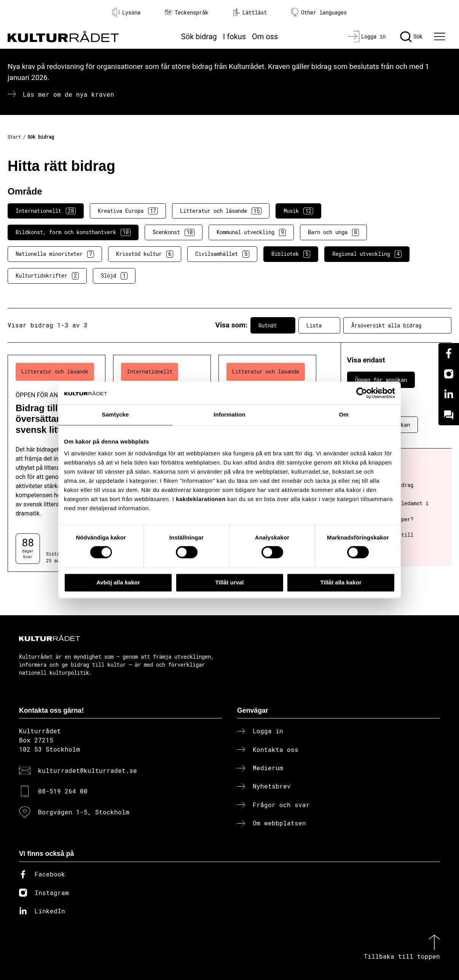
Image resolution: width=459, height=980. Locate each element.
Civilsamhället (222, 254)
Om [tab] (343, 414)
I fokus (234, 37)
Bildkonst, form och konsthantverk (73, 232)
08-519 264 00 (63, 791)
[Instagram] (449, 374)
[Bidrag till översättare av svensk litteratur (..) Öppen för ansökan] (57, 463)
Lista (319, 325)
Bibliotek (291, 254)
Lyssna (126, 12)
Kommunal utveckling (251, 232)
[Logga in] (367, 37)
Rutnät (273, 325)
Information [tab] (229, 414)
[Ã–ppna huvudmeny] (441, 37)
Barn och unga (333, 232)
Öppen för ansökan (381, 380)
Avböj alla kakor (118, 582)
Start (14, 137)
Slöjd (114, 276)
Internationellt (46, 211)
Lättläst (250, 12)
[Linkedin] (449, 394)
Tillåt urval (230, 582)
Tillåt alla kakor (341, 582)
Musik (298, 211)
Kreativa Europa (128, 211)
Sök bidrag (199, 37)
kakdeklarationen (201, 499)
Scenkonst (174, 232)
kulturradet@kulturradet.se (88, 770)
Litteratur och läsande (221, 211)
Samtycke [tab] (116, 414)
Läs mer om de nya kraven (69, 94)
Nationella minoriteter (55, 254)
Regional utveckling (367, 254)
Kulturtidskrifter (47, 276)
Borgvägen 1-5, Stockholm (84, 812)
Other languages (319, 12)
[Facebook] (449, 353)
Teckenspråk (186, 12)
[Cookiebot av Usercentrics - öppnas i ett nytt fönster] (362, 393)
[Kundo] (449, 415)
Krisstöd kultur (145, 254)
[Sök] (411, 37)
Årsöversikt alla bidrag (397, 325)
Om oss (265, 37)
